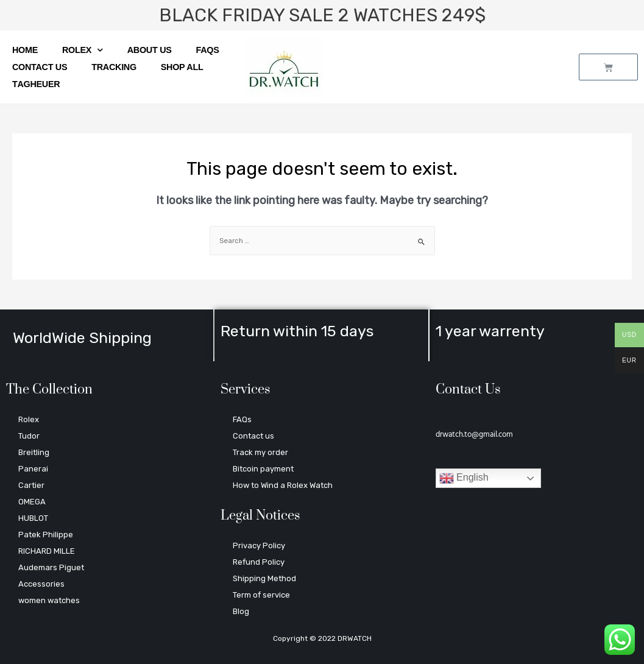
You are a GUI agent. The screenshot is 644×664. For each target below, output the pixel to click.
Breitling (34, 452)
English (464, 478)
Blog (241, 611)
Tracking (114, 67)
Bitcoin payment (263, 469)
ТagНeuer (36, 84)
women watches (49, 600)
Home (25, 50)
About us (150, 50)
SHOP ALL (182, 67)
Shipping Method (264, 578)
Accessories (41, 584)
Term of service (261, 595)
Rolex (83, 50)
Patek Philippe (46, 535)
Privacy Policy (259, 546)
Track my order (260, 452)
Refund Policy (259, 562)
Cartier (31, 485)
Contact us (40, 67)
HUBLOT (33, 518)
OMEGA (32, 502)
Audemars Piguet (51, 567)
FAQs (208, 50)
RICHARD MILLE (47, 551)
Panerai (33, 469)
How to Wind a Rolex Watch (283, 485)
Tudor (29, 436)
